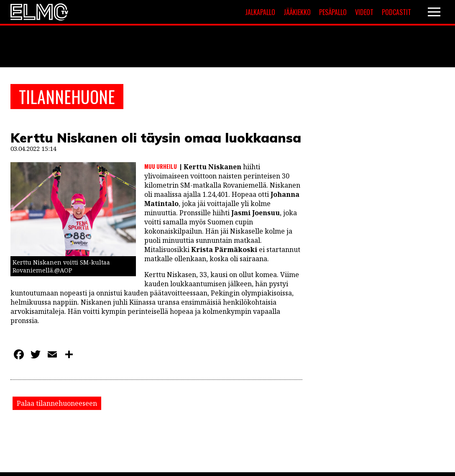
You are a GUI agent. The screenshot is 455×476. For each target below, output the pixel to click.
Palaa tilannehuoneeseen (57, 403)
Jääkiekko (297, 12)
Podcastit (396, 12)
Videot (364, 12)
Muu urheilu (161, 166)
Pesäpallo (333, 12)
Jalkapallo (260, 12)
